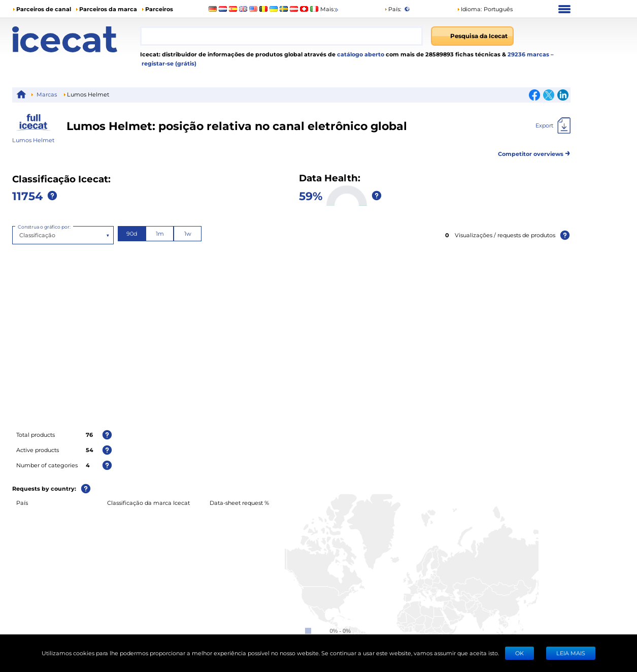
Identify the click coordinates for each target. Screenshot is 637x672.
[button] (485, 9)
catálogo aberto (360, 54)
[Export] (553, 125)
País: (393, 9)
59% (311, 196)
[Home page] (76, 39)
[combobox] (281, 36)
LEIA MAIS (571, 653)
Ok (519, 653)
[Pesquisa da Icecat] (472, 36)
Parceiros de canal (44, 9)
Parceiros (159, 9)
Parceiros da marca (108, 9)
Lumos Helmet (33, 140)
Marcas (47, 94)
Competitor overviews (534, 152)
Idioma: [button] (469, 9)
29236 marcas (529, 54)
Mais (330, 9)
